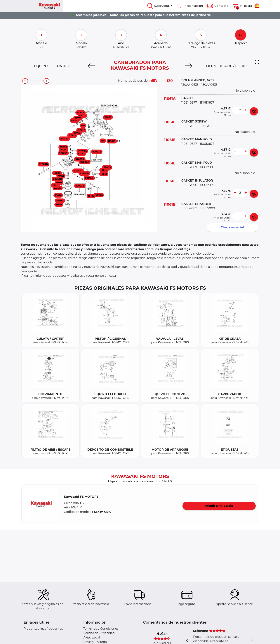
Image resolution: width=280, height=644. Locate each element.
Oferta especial (232, 227)
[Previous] (92, 66)
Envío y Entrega (95, 642)
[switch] (154, 81)
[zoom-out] (25, 81)
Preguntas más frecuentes (43, 629)
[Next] (188, 66)
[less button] (235, 110)
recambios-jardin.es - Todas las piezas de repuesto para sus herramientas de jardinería (143, 15)
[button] (257, 62)
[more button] (246, 110)
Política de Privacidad (99, 633)
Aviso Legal (92, 637)
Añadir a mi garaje (219, 506)
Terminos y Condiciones (101, 629)
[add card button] (254, 111)
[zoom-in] (46, 81)
